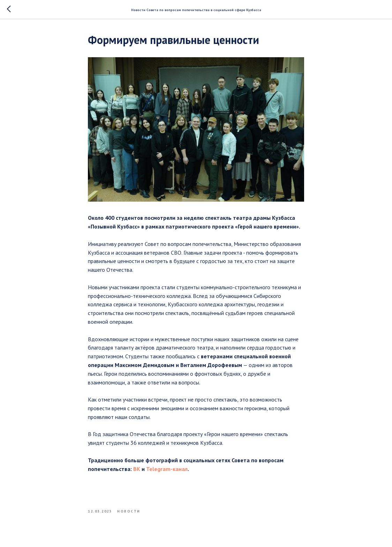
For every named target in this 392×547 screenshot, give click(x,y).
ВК (137, 469)
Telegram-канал (167, 469)
